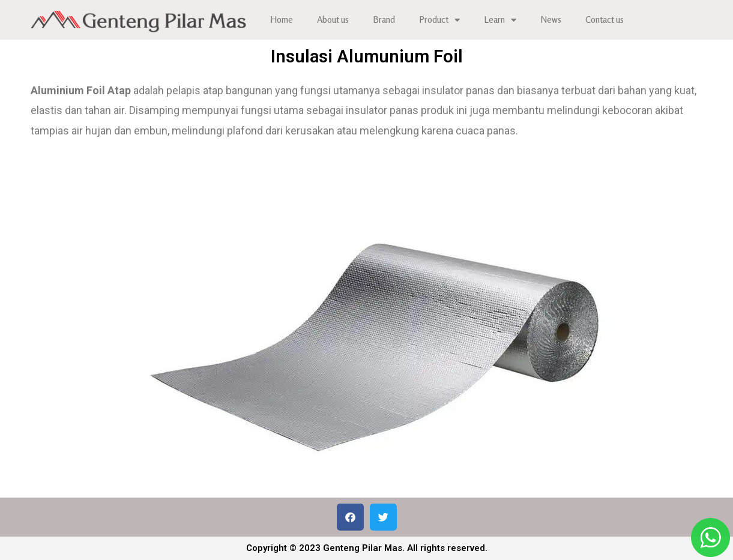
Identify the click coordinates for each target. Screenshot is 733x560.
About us (333, 20)
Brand (384, 20)
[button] (350, 517)
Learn (500, 20)
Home (282, 20)
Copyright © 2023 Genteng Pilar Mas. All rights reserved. (367, 548)
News (551, 20)
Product (439, 20)
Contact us (605, 20)
